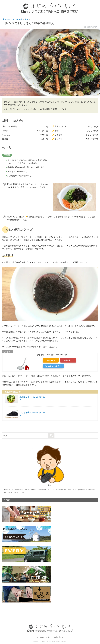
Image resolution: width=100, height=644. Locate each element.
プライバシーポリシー (44, 637)
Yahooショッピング (52, 366)
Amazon (50, 360)
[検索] (51, 435)
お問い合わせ (59, 637)
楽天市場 (67, 360)
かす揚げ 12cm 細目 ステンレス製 (52, 355)
